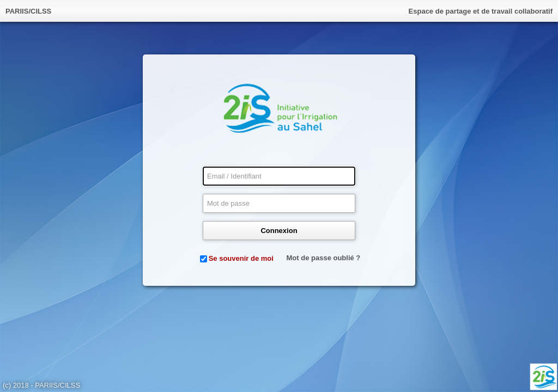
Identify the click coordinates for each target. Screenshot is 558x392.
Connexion (279, 231)
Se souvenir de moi (241, 258)
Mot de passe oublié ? (324, 258)
